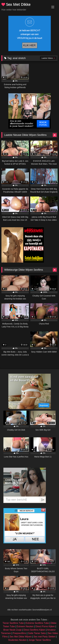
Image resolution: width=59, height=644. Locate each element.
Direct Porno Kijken (45, 626)
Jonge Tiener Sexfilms (40, 640)
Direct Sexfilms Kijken (34, 630)
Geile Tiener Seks (37, 633)
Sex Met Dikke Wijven (21, 637)
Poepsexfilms (19, 633)
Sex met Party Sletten (44, 637)
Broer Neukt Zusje (13, 630)
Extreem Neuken (25, 626)
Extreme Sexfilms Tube (37, 623)
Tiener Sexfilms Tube (13, 623)
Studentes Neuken (17, 640)
